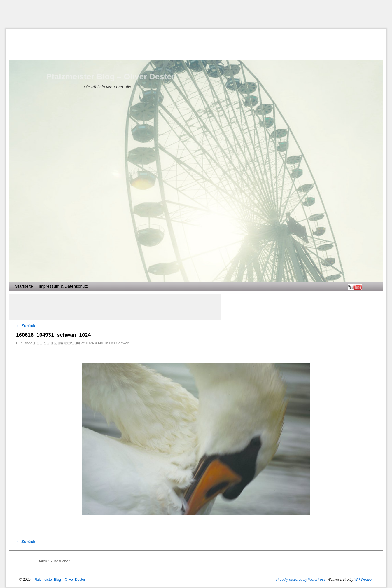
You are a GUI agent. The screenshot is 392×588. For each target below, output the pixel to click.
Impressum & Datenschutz (63, 286)
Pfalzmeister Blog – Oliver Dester (110, 77)
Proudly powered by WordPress (301, 580)
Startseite (24, 286)
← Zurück (26, 326)
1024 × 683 (95, 343)
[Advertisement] (196, 14)
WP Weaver (364, 580)
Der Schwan (119, 343)
